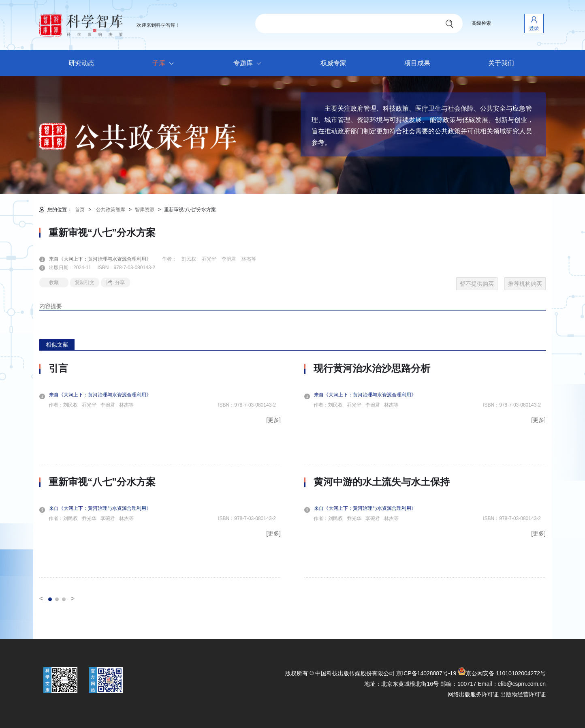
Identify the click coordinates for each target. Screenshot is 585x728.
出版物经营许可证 (523, 694)
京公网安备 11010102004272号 (502, 673)
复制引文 (85, 283)
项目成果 (417, 63)
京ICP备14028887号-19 (426, 673)
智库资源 (145, 210)
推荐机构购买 (525, 284)
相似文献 (57, 345)
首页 (80, 210)
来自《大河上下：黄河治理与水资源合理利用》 (105, 259)
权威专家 (333, 63)
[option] (160, 470)
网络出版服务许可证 (473, 694)
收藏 (54, 283)
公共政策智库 (111, 210)
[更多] (273, 420)
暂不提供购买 (477, 284)
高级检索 (481, 23)
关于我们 (501, 63)
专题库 (249, 64)
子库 (165, 64)
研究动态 (81, 63)
